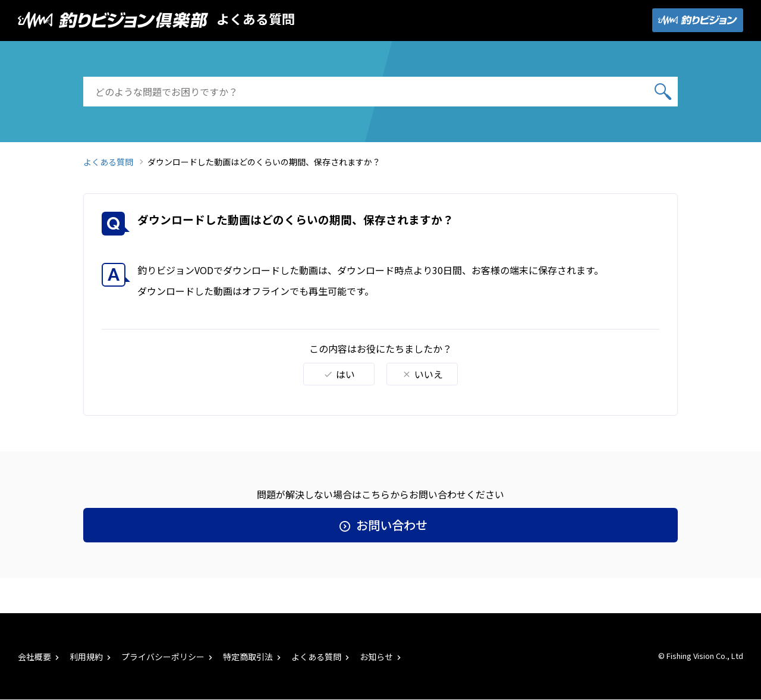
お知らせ (381, 657)
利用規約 (91, 657)
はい (339, 374)
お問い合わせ (380, 525)
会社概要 (40, 657)
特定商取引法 (253, 657)
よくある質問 (256, 18)
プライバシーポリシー (168, 657)
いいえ (422, 374)
